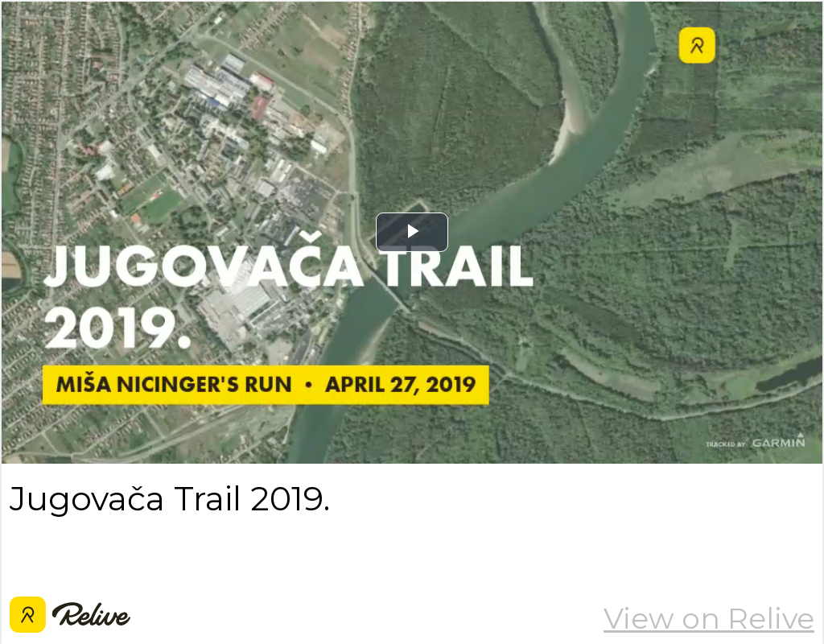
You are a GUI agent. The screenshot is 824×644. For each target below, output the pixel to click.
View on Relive (709, 618)
